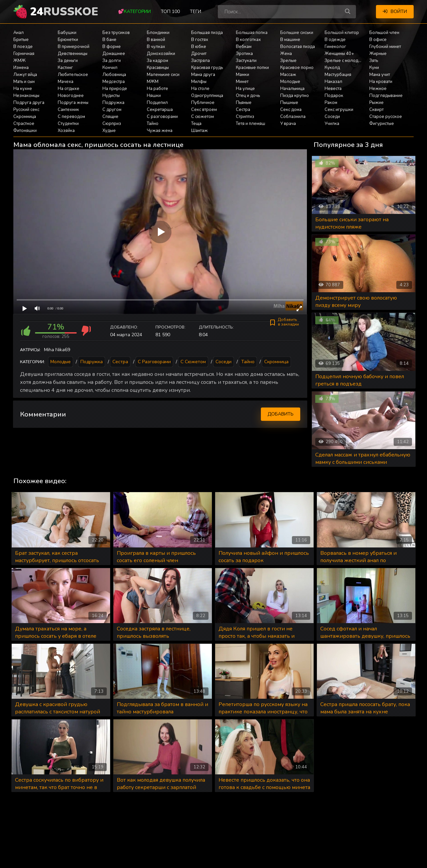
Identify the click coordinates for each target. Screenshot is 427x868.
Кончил (110, 68)
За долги (112, 61)
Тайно (153, 124)
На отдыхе (69, 89)
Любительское (73, 75)
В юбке (199, 47)
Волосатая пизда (298, 47)
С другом (112, 110)
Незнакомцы (26, 96)
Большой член (384, 33)
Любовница (114, 75)
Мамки (243, 75)
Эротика (244, 54)
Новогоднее (71, 96)
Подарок (334, 96)
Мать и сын (24, 82)
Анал (19, 33)
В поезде (23, 47)
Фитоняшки (25, 131)
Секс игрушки (339, 110)
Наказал (333, 82)
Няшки (154, 96)
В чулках (156, 47)
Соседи (332, 117)
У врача (288, 124)
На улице (245, 89)
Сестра (243, 110)
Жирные (378, 54)
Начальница (292, 89)
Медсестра (114, 82)
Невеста (333, 89)
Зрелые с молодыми (345, 61)
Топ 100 (170, 11)
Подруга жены (73, 103)
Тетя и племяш (251, 124)
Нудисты (111, 96)
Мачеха (66, 82)
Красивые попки (252, 68)
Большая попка (252, 33)
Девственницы (73, 54)
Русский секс (26, 110)
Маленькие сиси (163, 75)
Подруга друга (29, 103)
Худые (109, 131)
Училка (332, 124)
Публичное (203, 103)
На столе (200, 89)
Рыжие (376, 103)
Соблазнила (293, 117)
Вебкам (244, 47)
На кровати (381, 82)
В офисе (378, 40)
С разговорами (162, 117)
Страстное (24, 124)
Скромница (25, 117)
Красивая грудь (207, 68)
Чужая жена (160, 131)
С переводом (71, 117)
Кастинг (65, 68)
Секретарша (160, 110)
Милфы (199, 82)
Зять (374, 61)
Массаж (288, 75)
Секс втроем (204, 110)
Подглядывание (386, 96)
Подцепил (157, 103)
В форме (112, 47)
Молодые (290, 82)
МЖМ (153, 82)
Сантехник (68, 110)
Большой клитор (342, 33)
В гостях (200, 40)
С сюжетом (202, 117)
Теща (196, 124)
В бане (109, 40)
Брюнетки (68, 40)
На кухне (23, 89)
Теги (195, 11)
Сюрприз (112, 124)
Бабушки (67, 33)
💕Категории (134, 11)
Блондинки (158, 33)
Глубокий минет (385, 47)
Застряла (200, 61)
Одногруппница (207, 96)
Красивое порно (297, 68)
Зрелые (288, 61)
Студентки (68, 124)
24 (64, 12)
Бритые (21, 40)
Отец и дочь (248, 96)
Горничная (24, 54)
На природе (115, 89)
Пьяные (244, 103)
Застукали (246, 61)
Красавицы (158, 68)
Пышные (289, 103)
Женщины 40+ (339, 54)
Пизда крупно (295, 96)
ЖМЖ (20, 61)
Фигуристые (382, 124)
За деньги (68, 61)
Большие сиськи (297, 33)
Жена (286, 54)
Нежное (378, 89)
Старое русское (386, 117)
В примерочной (74, 47)
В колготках (248, 40)
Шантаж (199, 131)
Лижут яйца (25, 75)
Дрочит (199, 54)
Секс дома (291, 110)
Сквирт (376, 110)
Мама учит (380, 75)
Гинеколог (335, 47)
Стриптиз (245, 117)
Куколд (332, 68)
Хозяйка (66, 131)
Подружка (113, 103)
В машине (290, 40)
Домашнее (114, 54)
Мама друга (203, 75)
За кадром (157, 61)
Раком (331, 103)
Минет (242, 82)
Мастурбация (338, 75)
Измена (21, 68)
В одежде (335, 40)
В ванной (156, 40)
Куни (374, 68)
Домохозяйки (161, 54)
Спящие (110, 117)
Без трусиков (116, 33)
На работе (157, 89)
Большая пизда (207, 33)
